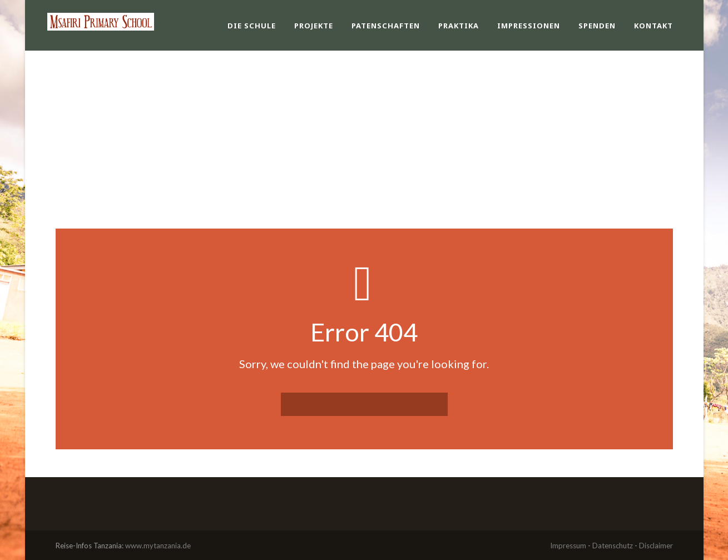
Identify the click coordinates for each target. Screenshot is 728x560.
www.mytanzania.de (158, 546)
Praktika (459, 26)
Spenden (597, 26)
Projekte (314, 26)
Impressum (568, 546)
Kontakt (653, 26)
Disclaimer (656, 546)
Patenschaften (386, 26)
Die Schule (252, 26)
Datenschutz (613, 546)
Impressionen (529, 26)
